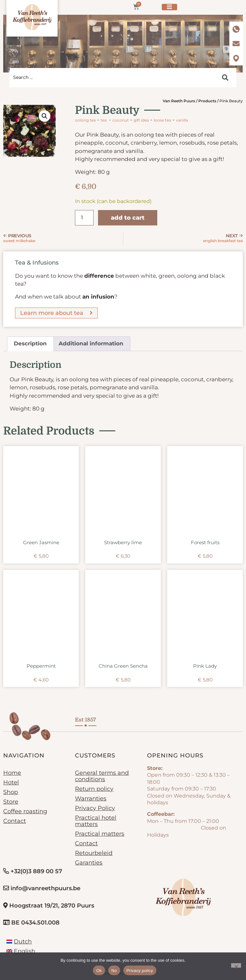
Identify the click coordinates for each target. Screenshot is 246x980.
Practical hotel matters (96, 821)
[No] (236, 965)
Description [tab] (30, 343)
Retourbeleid (94, 853)
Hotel (11, 782)
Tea (104, 120)
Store (11, 802)
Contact (15, 821)
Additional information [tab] (91, 343)
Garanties (89, 863)
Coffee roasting (25, 811)
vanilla (182, 120)
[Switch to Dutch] (19, 942)
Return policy (94, 789)
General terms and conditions (102, 776)
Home (12, 773)
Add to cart (128, 218)
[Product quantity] (84, 218)
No (114, 971)
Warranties (91, 798)
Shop (11, 792)
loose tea (162, 120)
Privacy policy (140, 971)
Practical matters (100, 834)
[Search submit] (225, 78)
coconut (121, 120)
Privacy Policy (95, 808)
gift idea (141, 120)
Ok (99, 971)
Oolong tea (85, 120)
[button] (45, 116)
